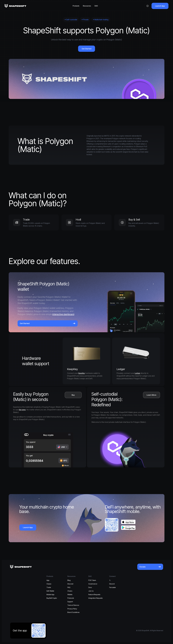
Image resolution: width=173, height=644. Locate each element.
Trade (49, 587)
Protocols (71, 598)
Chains (70, 591)
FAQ (69, 587)
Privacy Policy (72, 609)
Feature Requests (94, 594)
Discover (70, 584)
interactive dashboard (63, 314)
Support (70, 602)
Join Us (91, 591)
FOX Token (92, 580)
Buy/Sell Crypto (52, 598)
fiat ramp (22, 410)
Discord (112, 584)
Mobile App (50, 594)
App (48, 580)
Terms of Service (73, 605)
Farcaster (113, 587)
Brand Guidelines (73, 612)
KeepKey (82, 373)
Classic (49, 584)
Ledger (137, 373)
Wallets (70, 594)
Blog (69, 580)
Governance (93, 584)
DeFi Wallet (50, 591)
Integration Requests (95, 598)
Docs (90, 587)
